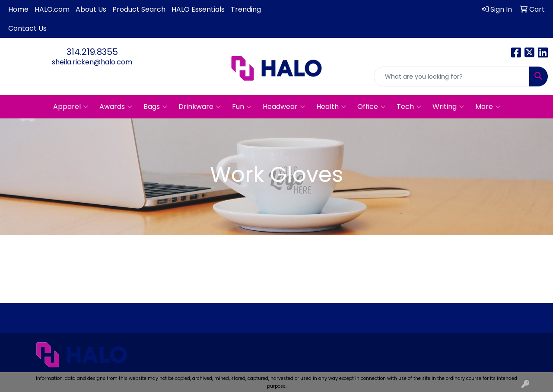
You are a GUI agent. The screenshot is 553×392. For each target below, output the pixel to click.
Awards (116, 107)
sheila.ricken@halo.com (92, 62)
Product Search (139, 9)
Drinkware (200, 107)
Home (18, 9)
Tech (409, 107)
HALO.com (52, 9)
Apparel (71, 107)
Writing (448, 107)
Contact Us (27, 28)
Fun (242, 107)
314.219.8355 (92, 52)
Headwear (284, 107)
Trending (246, 9)
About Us (91, 9)
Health (331, 107)
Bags (155, 107)
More (488, 107)
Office (371, 107)
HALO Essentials (198, 9)
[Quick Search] (452, 76)
